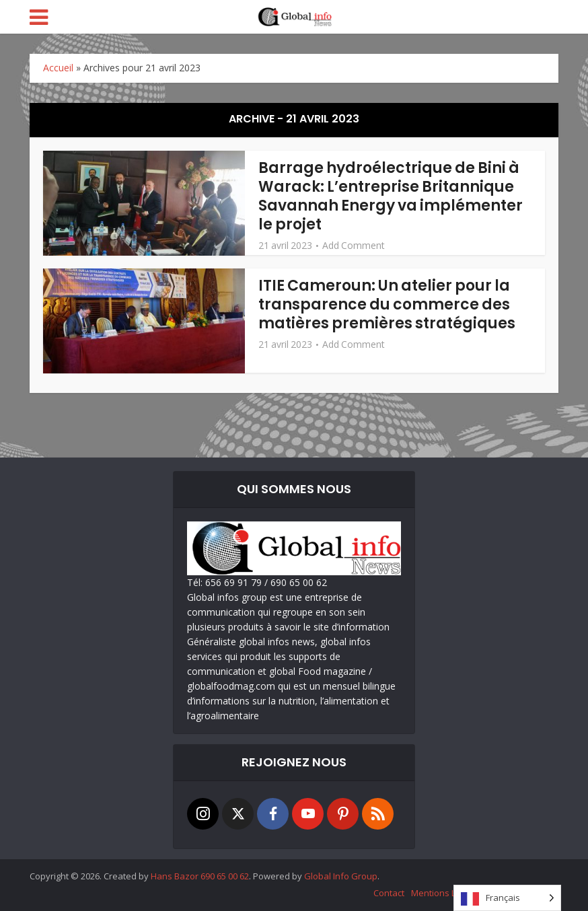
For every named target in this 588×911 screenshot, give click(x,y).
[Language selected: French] (507, 898)
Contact (389, 893)
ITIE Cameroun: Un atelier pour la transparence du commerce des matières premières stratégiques (387, 304)
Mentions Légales (447, 893)
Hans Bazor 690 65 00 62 (200, 876)
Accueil (58, 68)
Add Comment (354, 246)
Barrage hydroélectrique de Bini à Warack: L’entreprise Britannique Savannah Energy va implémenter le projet (391, 196)
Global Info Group (341, 876)
